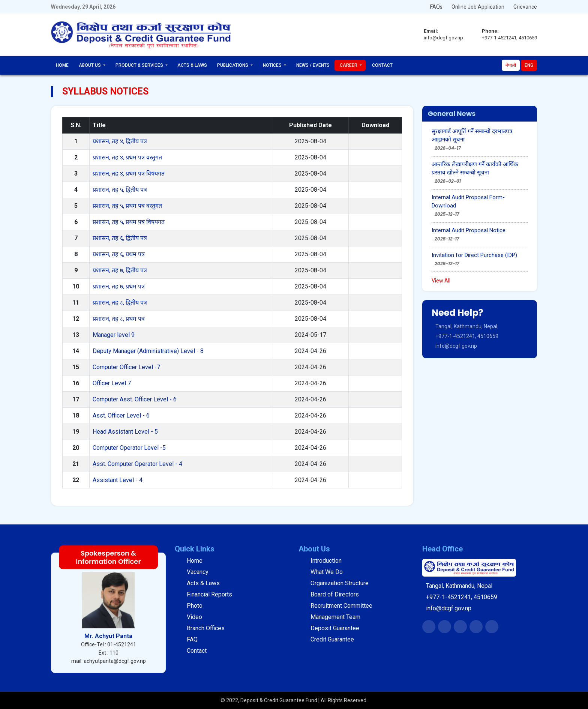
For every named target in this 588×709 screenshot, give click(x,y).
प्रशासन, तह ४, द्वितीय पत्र (120, 141)
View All (441, 281)
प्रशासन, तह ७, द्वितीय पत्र (120, 270)
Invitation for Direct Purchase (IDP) (474, 255)
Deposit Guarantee (335, 628)
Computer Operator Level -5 (129, 448)
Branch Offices (206, 628)
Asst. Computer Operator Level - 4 (137, 464)
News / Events (313, 65)
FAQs (436, 7)
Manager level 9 (114, 335)
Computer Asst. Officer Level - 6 (135, 399)
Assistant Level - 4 (118, 480)
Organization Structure (340, 583)
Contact (382, 65)
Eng (529, 65)
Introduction (326, 561)
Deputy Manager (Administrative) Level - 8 (148, 351)
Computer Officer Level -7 (126, 367)
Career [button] (349, 65)
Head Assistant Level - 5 (125, 432)
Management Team (335, 617)
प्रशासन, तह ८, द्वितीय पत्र (120, 303)
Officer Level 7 (112, 383)
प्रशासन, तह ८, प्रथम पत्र (119, 319)
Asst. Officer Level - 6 (121, 415)
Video (194, 617)
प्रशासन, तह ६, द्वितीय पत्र (120, 238)
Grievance (525, 7)
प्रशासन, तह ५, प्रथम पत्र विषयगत (129, 222)
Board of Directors (335, 594)
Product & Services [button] (140, 65)
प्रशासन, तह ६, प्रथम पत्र (119, 254)
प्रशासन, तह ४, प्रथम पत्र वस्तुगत (127, 157)
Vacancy (198, 572)
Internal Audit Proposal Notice (469, 230)
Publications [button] (233, 65)
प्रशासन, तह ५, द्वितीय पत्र (120, 190)
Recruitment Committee (341, 606)
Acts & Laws (192, 65)
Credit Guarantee (332, 639)
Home (62, 65)
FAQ (192, 639)
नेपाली (511, 65)
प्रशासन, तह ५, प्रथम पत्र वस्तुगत (127, 206)
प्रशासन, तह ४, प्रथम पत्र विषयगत (129, 173)
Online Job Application (478, 7)
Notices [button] (273, 65)
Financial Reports (209, 594)
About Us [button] (90, 65)
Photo (195, 606)
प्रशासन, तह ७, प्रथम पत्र (119, 286)
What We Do (327, 572)
